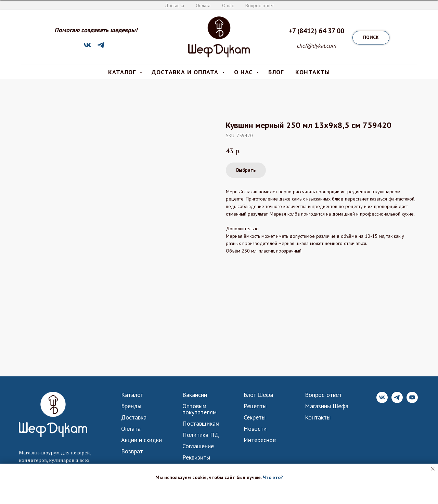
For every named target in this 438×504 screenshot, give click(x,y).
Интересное (260, 440)
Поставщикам (201, 424)
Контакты (318, 417)
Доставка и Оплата (186, 72)
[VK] (87, 47)
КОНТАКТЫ (313, 72)
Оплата (203, 5)
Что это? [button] (273, 477)
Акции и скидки (141, 440)
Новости (255, 429)
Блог (276, 72)
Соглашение (198, 446)
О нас (228, 5)
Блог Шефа (258, 395)
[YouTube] (412, 401)
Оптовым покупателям (199, 409)
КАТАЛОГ (123, 72)
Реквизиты (196, 457)
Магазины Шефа (327, 406)
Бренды (131, 406)
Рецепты (255, 406)
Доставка (174, 5)
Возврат (132, 451)
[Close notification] (433, 469)
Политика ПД (201, 435)
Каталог (132, 395)
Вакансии (195, 395)
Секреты (255, 417)
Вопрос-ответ (260, 5)
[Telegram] (101, 47)
